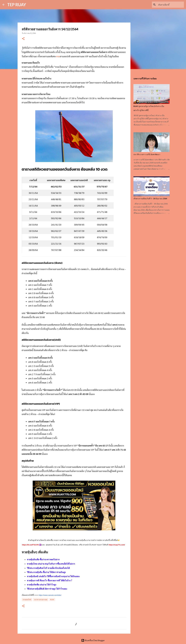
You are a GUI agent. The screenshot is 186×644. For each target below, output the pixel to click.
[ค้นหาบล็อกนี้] (170, 5)
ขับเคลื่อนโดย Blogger (93, 640)
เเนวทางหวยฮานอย (41, 600)
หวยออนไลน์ (27, 600)
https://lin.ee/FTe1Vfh (30, 545)
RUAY (52, 600)
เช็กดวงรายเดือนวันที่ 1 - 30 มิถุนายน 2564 (150, 199)
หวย (58, 56)
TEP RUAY (17, 5)
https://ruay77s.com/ (117, 545)
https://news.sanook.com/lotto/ (50, 595)
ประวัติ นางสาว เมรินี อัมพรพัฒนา (147, 154)
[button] (23, 39)
